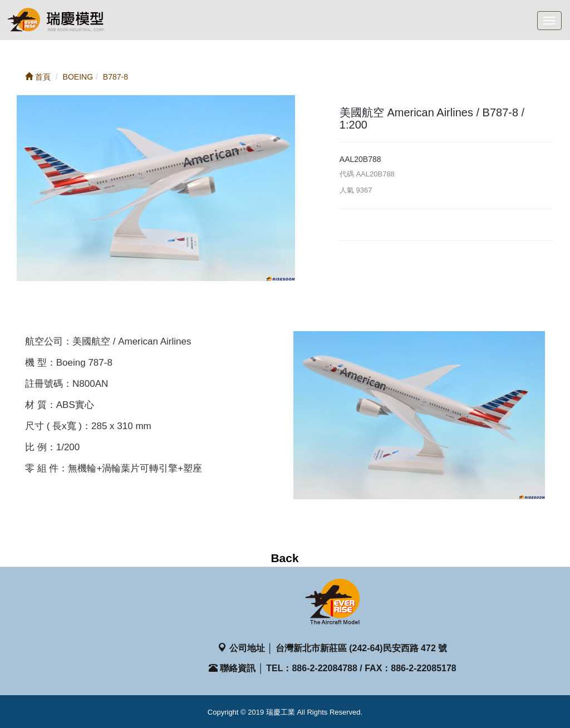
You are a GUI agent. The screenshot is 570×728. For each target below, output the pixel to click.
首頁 (38, 77)
